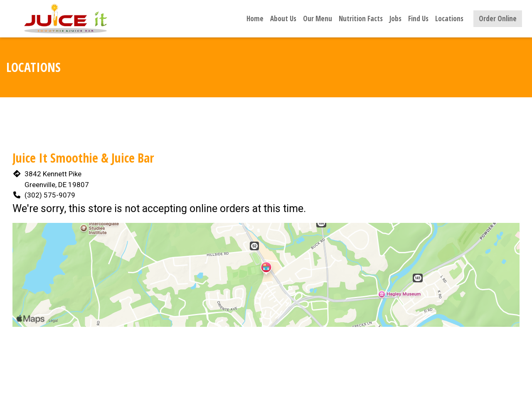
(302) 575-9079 (50, 195)
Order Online (498, 19)
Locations (449, 19)
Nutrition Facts (361, 19)
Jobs (395, 19)
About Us (283, 19)
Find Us (418, 19)
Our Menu (318, 19)
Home (255, 19)
